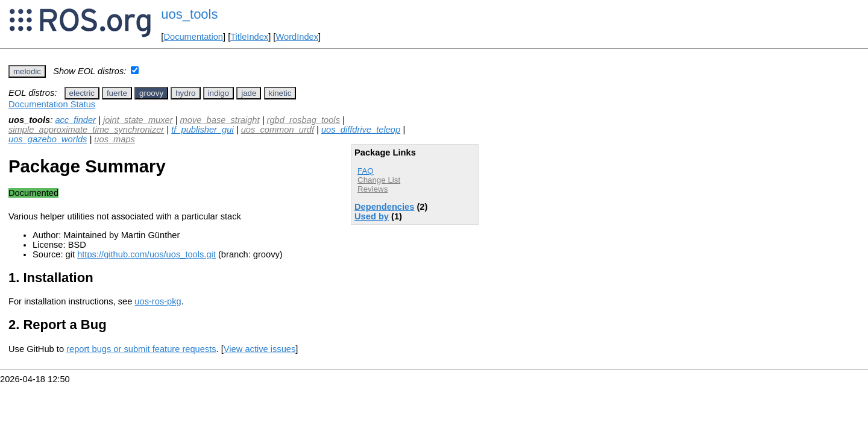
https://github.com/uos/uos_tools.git (146, 254)
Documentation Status (52, 104)
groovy (151, 93)
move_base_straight (220, 120)
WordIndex (297, 37)
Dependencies (384, 207)
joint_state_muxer (138, 120)
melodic (27, 71)
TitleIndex (249, 37)
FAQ (366, 171)
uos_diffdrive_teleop (361, 130)
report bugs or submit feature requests (141, 349)
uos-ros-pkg (158, 301)
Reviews (373, 189)
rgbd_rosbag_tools (303, 120)
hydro (185, 93)
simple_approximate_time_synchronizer (86, 130)
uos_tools (189, 14)
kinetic (280, 93)
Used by (372, 216)
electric (82, 93)
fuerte (117, 93)
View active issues (259, 349)
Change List (379, 180)
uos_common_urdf (278, 130)
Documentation (193, 37)
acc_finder (75, 120)
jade (249, 93)
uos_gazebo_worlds (48, 139)
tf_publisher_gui (202, 130)
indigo (219, 93)
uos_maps (115, 139)
